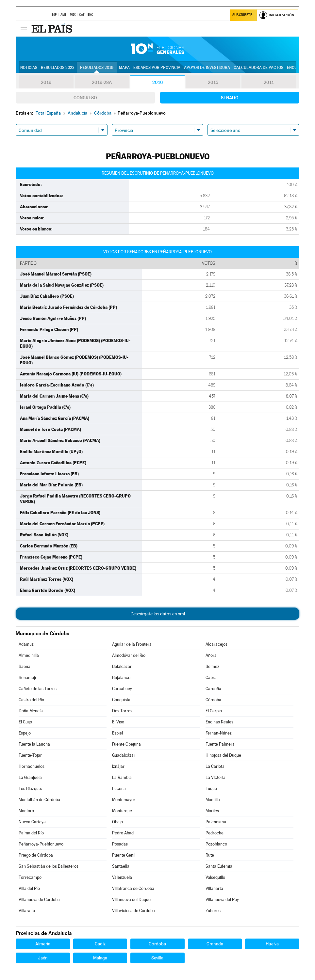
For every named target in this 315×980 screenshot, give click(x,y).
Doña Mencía (31, 711)
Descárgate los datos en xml (158, 614)
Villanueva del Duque (131, 900)
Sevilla (157, 958)
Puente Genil (124, 855)
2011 (269, 82)
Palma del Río (31, 833)
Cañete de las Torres (38, 689)
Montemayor (124, 800)
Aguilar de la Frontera (132, 644)
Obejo (117, 822)
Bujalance (121, 678)
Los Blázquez (31, 789)
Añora (211, 655)
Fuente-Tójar (30, 755)
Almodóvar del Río (129, 655)
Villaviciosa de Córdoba (133, 911)
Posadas (120, 844)
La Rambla (122, 777)
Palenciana (216, 822)
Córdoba (213, 700)
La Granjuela (30, 777)
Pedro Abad (123, 833)
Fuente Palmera (220, 744)
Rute (210, 855)
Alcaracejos (216, 644)
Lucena (119, 789)
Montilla (213, 800)
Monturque (122, 811)
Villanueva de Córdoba (39, 900)
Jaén (43, 958)
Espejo (25, 733)
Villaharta (214, 888)
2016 (157, 82)
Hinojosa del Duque (223, 755)
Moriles (212, 811)
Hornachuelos (32, 766)
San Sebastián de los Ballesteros (49, 866)
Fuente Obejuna (126, 744)
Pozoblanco (216, 844)
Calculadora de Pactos (258, 68)
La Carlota (215, 766)
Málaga (100, 958)
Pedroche (215, 833)
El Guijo (25, 722)
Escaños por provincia (157, 68)
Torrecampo (30, 877)
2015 (213, 82)
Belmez (212, 666)
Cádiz (100, 944)
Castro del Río (31, 700)
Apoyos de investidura (207, 68)
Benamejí (27, 678)
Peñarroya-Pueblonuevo (41, 844)
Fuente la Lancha (34, 744)
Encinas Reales (219, 722)
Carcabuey (122, 689)
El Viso (118, 722)
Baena (25, 666)
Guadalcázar (124, 755)
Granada (215, 944)
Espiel (117, 733)
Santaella (121, 866)
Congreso (85, 98)
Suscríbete (242, 15)
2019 (46, 82)
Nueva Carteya (32, 822)
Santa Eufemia (219, 866)
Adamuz (26, 644)
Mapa (124, 68)
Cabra (211, 678)
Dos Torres (122, 711)
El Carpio (214, 711)
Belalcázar (122, 666)
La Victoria (216, 777)
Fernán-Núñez (219, 733)
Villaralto (27, 911)
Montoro (26, 811)
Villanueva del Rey (222, 900)
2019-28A (102, 82)
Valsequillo (215, 877)
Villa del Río (29, 888)
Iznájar (118, 766)
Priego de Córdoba (36, 855)
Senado (230, 98)
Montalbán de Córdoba (39, 800)
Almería (43, 944)
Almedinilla (29, 655)
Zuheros (213, 911)
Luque (211, 789)
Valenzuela (122, 877)
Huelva (272, 944)
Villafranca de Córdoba (133, 888)
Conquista (121, 700)
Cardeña (213, 689)
